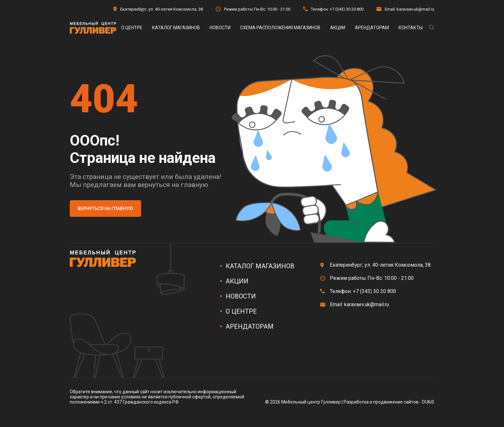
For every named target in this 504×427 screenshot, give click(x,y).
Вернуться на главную (105, 209)
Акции (338, 28)
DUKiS (428, 402)
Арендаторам (372, 28)
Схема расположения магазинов (280, 28)
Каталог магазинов (176, 28)
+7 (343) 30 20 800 (347, 9)
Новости (220, 28)
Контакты (411, 28)
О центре (132, 28)
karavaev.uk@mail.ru (415, 9)
